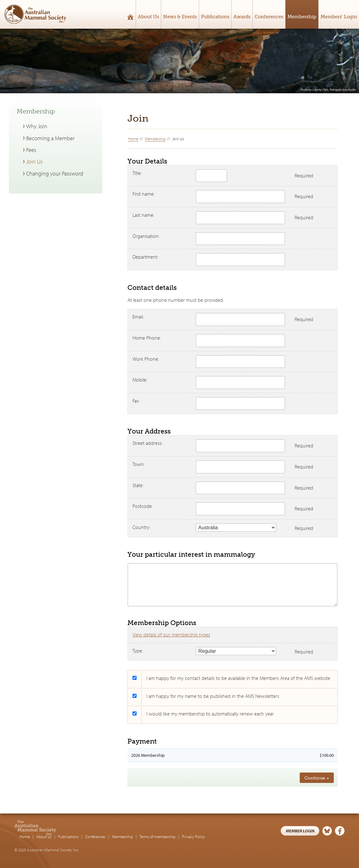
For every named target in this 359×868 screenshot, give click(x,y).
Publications (215, 17)
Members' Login (339, 17)
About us (85, 830)
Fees (31, 150)
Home (133, 139)
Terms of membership (199, 830)
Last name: (143, 215)
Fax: (136, 401)
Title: (137, 173)
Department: (145, 257)
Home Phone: (147, 338)
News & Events (180, 17)
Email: (138, 317)
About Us (148, 17)
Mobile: (140, 380)
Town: (139, 464)
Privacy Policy (235, 830)
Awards (242, 17)
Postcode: (143, 506)
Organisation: (146, 236)
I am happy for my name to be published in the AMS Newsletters (213, 696)
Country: (141, 527)
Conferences (269, 17)
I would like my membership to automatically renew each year (210, 714)
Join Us (34, 161)
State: (138, 485)
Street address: (147, 443)
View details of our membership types (171, 635)
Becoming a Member (50, 138)
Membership (302, 17)
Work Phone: (146, 359)
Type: (138, 651)
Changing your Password (55, 173)
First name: (144, 194)
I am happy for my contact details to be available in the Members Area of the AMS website (238, 678)
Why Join (37, 126)
